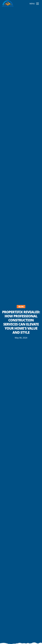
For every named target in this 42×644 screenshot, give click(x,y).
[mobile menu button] (38, 4)
